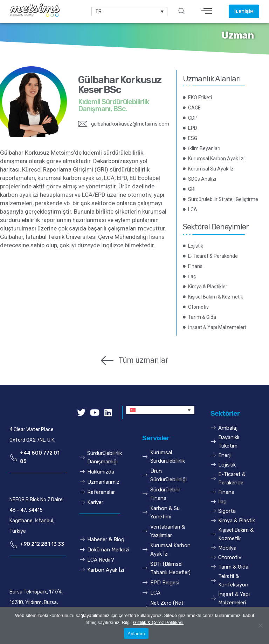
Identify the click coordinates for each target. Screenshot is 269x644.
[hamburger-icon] (207, 12)
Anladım (136, 634)
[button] (244, 11)
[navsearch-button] (181, 12)
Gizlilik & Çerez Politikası (158, 622)
